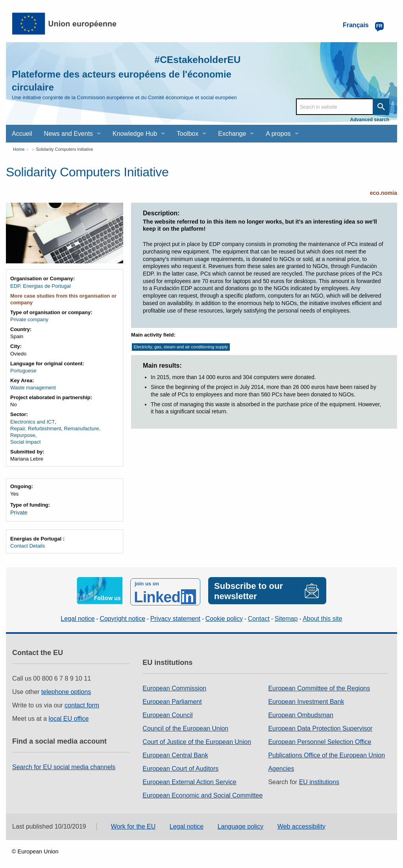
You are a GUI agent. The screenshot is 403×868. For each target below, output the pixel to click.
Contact (259, 615)
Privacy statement (175, 615)
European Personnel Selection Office (320, 739)
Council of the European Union (185, 725)
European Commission (174, 685)
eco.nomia (384, 193)
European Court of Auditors (180, 765)
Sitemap (286, 615)
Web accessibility (301, 823)
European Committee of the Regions (319, 685)
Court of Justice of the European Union (197, 739)
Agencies (281, 765)
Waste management (33, 388)
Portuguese (23, 371)
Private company (29, 319)
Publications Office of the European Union (326, 752)
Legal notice (78, 615)
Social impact (25, 442)
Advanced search (370, 120)
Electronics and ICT (32, 422)
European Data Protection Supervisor (320, 725)
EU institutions (319, 779)
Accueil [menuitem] (22, 134)
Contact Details (28, 545)
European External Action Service (189, 779)
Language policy (241, 823)
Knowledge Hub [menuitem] (135, 134)
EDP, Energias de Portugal (41, 286)
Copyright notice (122, 615)
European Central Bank (175, 752)
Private (18, 512)
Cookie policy (224, 615)
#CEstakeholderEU (188, 59)
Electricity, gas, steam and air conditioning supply (181, 347)
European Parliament (172, 699)
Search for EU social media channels (64, 764)
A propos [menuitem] (278, 134)
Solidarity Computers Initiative (65, 149)
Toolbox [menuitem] (188, 134)
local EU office (69, 715)
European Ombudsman (300, 712)
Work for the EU (133, 823)
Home (19, 149)
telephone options (66, 689)
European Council (167, 712)
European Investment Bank (306, 699)
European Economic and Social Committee (202, 792)
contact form (82, 702)
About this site (323, 615)
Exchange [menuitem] (232, 134)
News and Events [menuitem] (69, 134)
